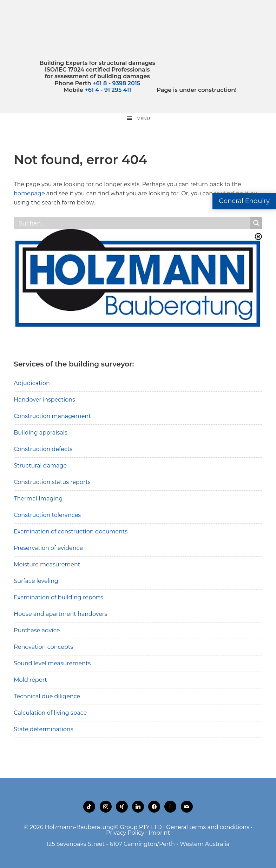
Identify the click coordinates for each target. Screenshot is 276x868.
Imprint (159, 833)
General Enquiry (244, 201)
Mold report (30, 680)
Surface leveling (36, 581)
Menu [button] (143, 118)
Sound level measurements (52, 663)
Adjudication (32, 383)
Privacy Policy (125, 833)
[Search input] (134, 223)
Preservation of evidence (48, 548)
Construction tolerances (47, 515)
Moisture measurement (47, 564)
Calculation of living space (50, 713)
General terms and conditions (208, 827)
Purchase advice (37, 630)
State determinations (43, 729)
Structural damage (40, 466)
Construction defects (43, 449)
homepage (29, 193)
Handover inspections (44, 400)
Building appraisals (41, 433)
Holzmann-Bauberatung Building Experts (138, 30)
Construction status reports (52, 482)
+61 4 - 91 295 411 (108, 90)
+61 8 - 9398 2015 (116, 83)
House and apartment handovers (60, 614)
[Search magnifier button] (256, 223)
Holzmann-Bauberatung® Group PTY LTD (103, 827)
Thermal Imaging (38, 499)
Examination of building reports (58, 597)
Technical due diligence (47, 696)
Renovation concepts (43, 647)
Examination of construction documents (71, 531)
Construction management (52, 416)
